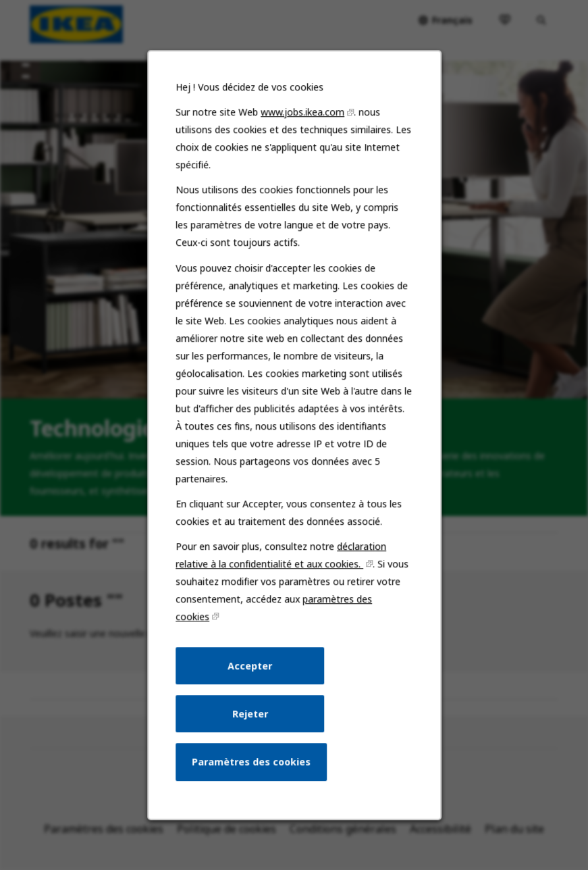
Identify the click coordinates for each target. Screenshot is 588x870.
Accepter (250, 670)
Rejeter (250, 717)
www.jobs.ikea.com (302, 121)
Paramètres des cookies (251, 765)
